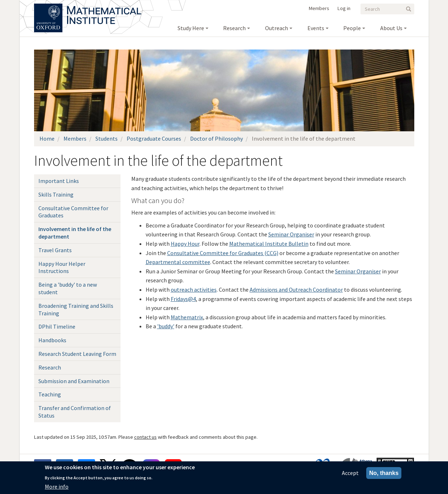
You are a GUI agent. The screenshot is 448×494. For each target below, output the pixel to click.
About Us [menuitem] (391, 28)
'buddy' (166, 326)
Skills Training (56, 194)
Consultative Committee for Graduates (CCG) (223, 253)
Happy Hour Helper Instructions (62, 267)
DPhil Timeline (57, 326)
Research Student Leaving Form (77, 354)
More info (57, 486)
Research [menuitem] (234, 28)
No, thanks (384, 473)
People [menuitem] (352, 28)
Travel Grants (55, 250)
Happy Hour (185, 244)
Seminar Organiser (291, 234)
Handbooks (52, 340)
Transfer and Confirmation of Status (75, 412)
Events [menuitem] (316, 28)
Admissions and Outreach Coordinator (296, 290)
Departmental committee (178, 262)
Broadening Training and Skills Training (76, 309)
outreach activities (194, 290)
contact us (145, 437)
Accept (350, 473)
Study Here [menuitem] (191, 28)
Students (107, 138)
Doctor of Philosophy (216, 138)
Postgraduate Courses (154, 138)
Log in (344, 8)
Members (319, 8)
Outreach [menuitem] (277, 28)
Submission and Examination (74, 381)
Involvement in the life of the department (75, 233)
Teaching (50, 394)
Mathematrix (187, 317)
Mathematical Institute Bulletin (269, 244)
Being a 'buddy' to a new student (68, 288)
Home (47, 138)
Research (50, 367)
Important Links (59, 181)
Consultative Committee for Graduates (73, 212)
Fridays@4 (183, 299)
